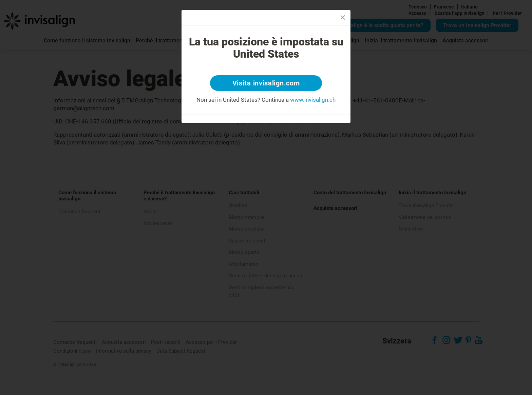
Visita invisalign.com (266, 83)
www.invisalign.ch (313, 100)
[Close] (343, 17)
